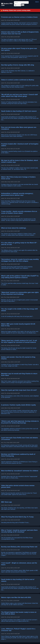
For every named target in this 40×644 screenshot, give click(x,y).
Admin (37, 2)
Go (23, 5)
